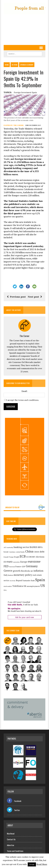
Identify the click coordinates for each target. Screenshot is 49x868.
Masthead (11, 834)
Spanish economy (27, 65)
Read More (42, 864)
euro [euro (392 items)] (10, 562)
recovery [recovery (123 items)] (13, 581)
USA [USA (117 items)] (5, 590)
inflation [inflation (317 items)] (38, 571)
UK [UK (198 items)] (25, 586)
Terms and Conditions (15, 851)
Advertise (11, 845)
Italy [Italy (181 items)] (6, 575)
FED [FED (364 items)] (6, 566)
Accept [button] (32, 864)
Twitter (13, 810)
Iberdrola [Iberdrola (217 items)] (25, 571)
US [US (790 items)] (43, 586)
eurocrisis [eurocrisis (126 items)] (16, 562)
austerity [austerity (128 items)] (10, 547)
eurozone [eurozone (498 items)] (34, 561)
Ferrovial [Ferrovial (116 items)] (12, 567)
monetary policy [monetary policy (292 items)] (23, 575)
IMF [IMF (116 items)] (32, 571)
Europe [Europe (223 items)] (24, 562)
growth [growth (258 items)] (17, 571)
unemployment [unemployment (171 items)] (33, 586)
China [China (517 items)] (29, 551)
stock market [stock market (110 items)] (8, 586)
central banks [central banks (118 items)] (20, 552)
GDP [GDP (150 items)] (24, 567)
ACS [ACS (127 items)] (5, 547)
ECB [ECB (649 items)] (23, 556)
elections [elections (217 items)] (40, 557)
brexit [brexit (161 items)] (6, 552)
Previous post (16, 297)
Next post (35, 297)
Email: (24, 391)
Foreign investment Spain (25, 92)
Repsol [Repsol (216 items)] (19, 580)
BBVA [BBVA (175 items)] (40, 547)
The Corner (18, 125)
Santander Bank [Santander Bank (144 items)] (29, 581)
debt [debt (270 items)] (42, 552)
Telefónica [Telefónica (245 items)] (18, 586)
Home (7, 65)
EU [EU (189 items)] (5, 562)
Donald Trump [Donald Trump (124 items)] (8, 557)
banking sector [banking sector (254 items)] (21, 547)
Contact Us (11, 839)
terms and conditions (28, 400)
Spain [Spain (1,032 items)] (40, 580)
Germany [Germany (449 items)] (32, 566)
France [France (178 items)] (18, 566)
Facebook (14, 801)
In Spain (14, 65)
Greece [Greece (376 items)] (8, 571)
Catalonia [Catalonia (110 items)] (12, 552)
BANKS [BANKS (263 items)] (33, 547)
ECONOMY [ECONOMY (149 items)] (31, 557)
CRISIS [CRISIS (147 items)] (37, 552)
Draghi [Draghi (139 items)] (16, 557)
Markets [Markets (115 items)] (11, 575)
